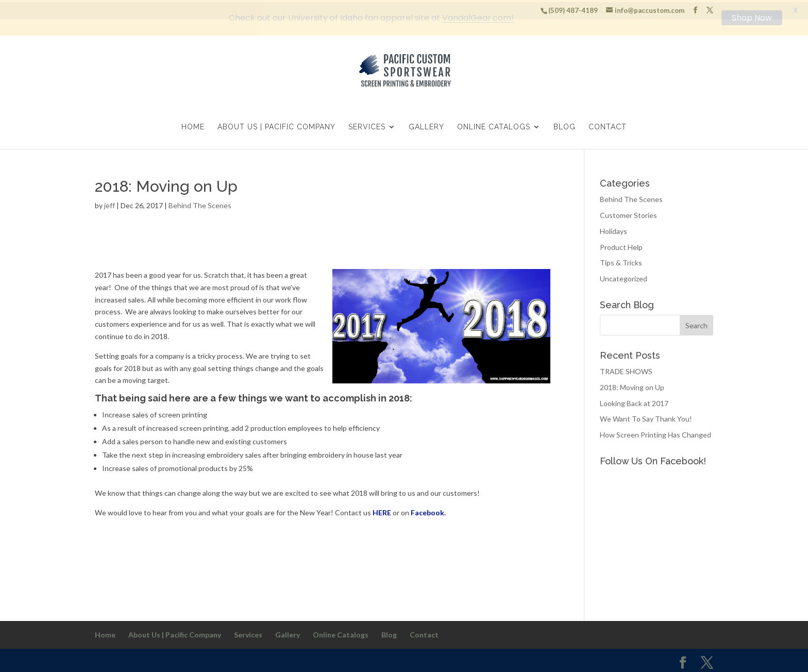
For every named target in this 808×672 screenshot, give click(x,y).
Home (193, 125)
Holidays (613, 229)
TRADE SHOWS (626, 369)
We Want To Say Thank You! (646, 417)
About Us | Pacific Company (276, 125)
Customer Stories (628, 213)
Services (367, 125)
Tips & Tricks (621, 261)
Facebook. (428, 510)
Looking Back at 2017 (634, 401)
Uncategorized (624, 276)
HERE (382, 510)
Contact (608, 125)
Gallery (426, 125)
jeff (110, 204)
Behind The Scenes (200, 204)
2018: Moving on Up (632, 385)
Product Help (621, 245)
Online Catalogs (494, 125)
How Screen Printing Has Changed (655, 433)
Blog (565, 125)
